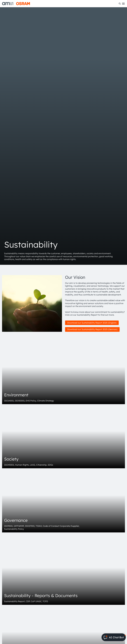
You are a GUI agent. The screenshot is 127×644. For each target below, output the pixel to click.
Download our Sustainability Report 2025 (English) (92, 323)
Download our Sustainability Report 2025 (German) (92, 329)
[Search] (120, 4)
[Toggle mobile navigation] (123, 4)
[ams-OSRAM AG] (16, 4)
